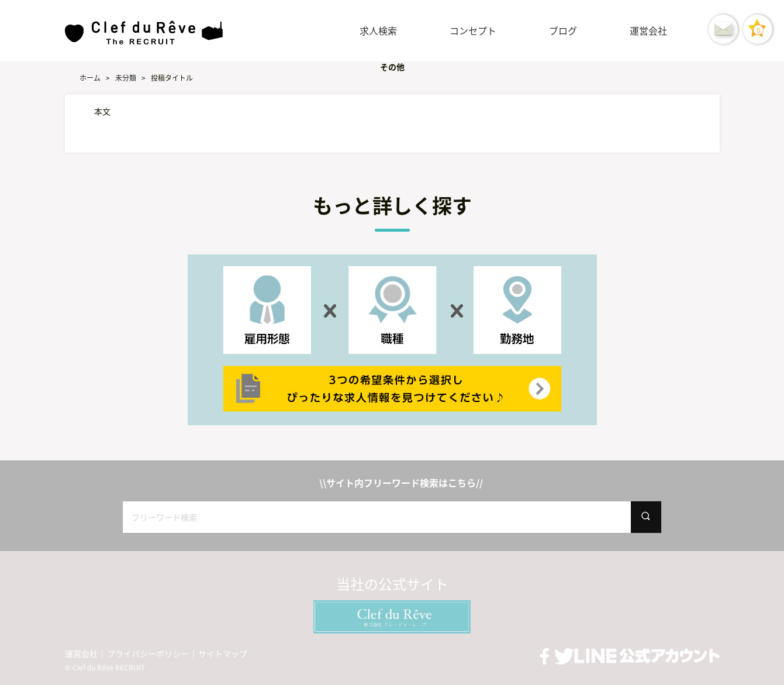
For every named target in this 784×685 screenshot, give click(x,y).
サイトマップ (223, 654)
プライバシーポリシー (148, 654)
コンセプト (473, 30)
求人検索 (378, 30)
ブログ (563, 30)
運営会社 (648, 30)
